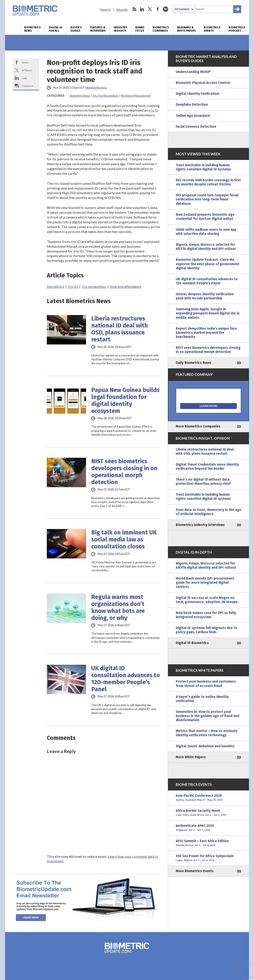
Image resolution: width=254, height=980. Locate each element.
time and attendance (125, 286)
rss (134, 9)
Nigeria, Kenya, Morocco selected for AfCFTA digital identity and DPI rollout (206, 247)
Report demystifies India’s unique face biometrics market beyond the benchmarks (206, 333)
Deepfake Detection (192, 105)
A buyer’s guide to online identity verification (202, 699)
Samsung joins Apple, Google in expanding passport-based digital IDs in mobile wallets (208, 313)
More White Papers (191, 757)
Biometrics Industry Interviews (200, 525)
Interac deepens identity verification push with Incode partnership (205, 296)
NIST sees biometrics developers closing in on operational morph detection (124, 472)
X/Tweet (27, 70)
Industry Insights (120, 29)
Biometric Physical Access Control (203, 83)
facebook (158, 9)
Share (25, 62)
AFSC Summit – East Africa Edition (208, 843)
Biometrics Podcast (237, 29)
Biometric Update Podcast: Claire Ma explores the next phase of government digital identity (208, 264)
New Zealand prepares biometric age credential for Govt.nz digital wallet (205, 217)
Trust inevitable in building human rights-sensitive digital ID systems (203, 167)
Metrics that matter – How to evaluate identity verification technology (207, 733)
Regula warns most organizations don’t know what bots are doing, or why (118, 607)
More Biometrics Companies (198, 426)
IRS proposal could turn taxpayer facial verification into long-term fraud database (207, 199)
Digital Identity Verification (197, 94)
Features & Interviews (98, 29)
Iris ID (154, 110)
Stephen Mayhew (97, 88)
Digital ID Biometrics (192, 643)
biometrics (56, 286)
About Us (105, 10)
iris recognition (94, 286)
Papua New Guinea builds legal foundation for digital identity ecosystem (125, 400)
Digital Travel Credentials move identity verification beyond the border (207, 467)
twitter (150, 9)
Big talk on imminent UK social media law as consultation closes (124, 539)
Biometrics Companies (161, 29)
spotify (166, 9)
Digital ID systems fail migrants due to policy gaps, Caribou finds (207, 630)
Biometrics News (32, 29)
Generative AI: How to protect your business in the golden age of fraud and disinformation (207, 716)
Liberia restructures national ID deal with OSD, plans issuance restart (120, 329)
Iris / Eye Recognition (105, 96)
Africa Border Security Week (208, 813)
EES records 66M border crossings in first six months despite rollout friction (208, 182)
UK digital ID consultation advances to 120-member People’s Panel (126, 679)
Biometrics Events (212, 29)
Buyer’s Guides (76, 29)
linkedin (142, 9)
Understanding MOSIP (193, 72)
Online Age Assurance (193, 116)
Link (24, 78)
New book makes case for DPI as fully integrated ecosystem (206, 615)
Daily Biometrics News (193, 363)
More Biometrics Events (195, 871)
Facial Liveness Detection (196, 127)
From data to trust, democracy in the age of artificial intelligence (208, 512)
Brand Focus (140, 29)
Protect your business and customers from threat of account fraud (206, 684)
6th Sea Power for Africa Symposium (208, 858)
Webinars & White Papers (186, 29)
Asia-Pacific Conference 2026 (208, 798)
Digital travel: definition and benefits (205, 746)
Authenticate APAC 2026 (208, 828)
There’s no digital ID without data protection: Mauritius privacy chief (203, 482)
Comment (28, 86)
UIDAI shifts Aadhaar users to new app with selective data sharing (206, 232)
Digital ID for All (56, 29)
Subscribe (122, 10)
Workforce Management (135, 96)
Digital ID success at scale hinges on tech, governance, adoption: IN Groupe (207, 600)
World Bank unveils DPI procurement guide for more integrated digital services (205, 583)
